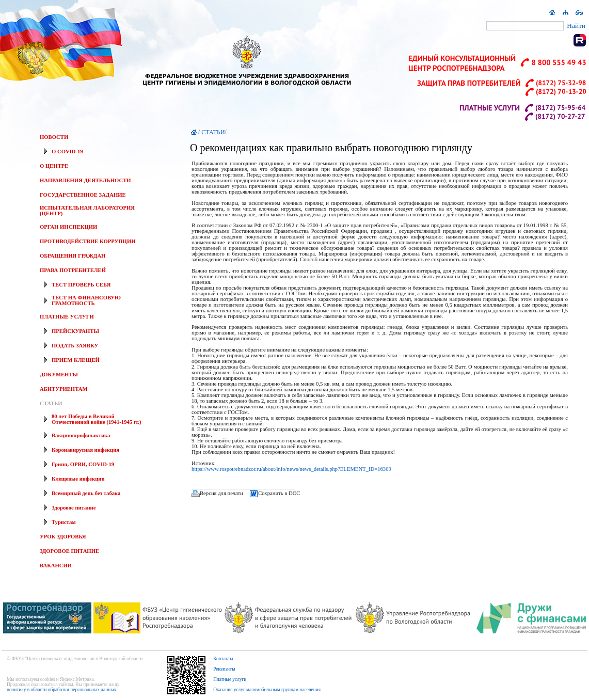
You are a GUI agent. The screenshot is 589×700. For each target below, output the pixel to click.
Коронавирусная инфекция (85, 450)
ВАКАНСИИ (56, 566)
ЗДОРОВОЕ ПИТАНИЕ (69, 551)
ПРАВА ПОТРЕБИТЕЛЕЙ (73, 270)
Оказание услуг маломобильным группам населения (267, 690)
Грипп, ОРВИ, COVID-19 (83, 464)
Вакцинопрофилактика (81, 435)
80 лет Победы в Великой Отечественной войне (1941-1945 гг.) (96, 419)
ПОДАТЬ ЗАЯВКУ (75, 346)
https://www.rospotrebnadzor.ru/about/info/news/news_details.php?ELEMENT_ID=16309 (291, 469)
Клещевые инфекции (78, 479)
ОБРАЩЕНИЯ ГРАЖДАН (73, 256)
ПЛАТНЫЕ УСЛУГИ (67, 317)
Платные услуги (230, 679)
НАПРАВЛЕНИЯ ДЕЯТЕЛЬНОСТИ (85, 180)
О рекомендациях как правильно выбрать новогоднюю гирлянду (331, 148)
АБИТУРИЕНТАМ (63, 389)
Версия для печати (221, 493)
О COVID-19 (67, 152)
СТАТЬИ (51, 403)
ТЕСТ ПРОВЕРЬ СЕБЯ (81, 285)
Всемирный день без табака (86, 493)
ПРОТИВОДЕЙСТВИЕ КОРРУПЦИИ (87, 241)
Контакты (223, 659)
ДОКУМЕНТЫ (59, 375)
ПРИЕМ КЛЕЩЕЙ (76, 360)
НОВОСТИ (54, 137)
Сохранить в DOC (279, 493)
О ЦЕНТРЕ (54, 166)
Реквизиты (224, 669)
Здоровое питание (74, 508)
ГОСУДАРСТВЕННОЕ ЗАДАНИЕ (83, 195)
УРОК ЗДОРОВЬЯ (63, 537)
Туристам (64, 522)
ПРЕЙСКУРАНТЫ (75, 331)
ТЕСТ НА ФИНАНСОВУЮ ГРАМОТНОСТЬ (86, 300)
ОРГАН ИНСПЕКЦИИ (68, 227)
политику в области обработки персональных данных (61, 690)
